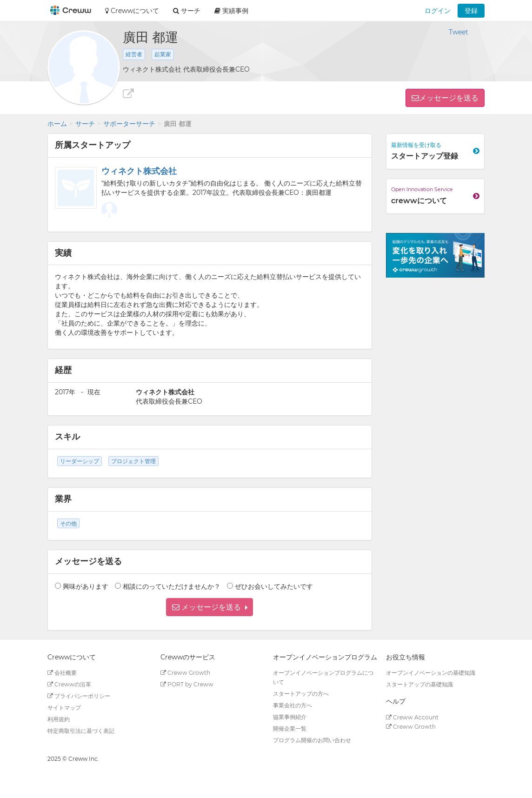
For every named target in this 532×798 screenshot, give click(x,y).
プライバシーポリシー (79, 696)
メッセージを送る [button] (449, 98)
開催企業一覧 (290, 728)
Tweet (459, 32)
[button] (209, 607)
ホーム (57, 124)
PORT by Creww (187, 684)
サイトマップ (64, 708)
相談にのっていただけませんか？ (172, 586)
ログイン (438, 11)
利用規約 (59, 719)
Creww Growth (185, 673)
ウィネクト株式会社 (139, 171)
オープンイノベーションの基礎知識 (431, 673)
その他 (68, 523)
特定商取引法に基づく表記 (81, 731)
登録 (471, 11)
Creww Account (412, 717)
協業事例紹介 (290, 717)
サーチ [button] (187, 11)
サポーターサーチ (129, 124)
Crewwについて (132, 11)
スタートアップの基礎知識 (419, 684)
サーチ (85, 124)
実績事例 (231, 11)
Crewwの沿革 (69, 684)
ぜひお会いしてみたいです (274, 586)
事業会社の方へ (293, 705)
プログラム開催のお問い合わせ (312, 740)
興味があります (86, 586)
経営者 (134, 54)
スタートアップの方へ (301, 694)
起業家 (163, 54)
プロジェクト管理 (133, 461)
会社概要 (62, 673)
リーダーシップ (80, 461)
